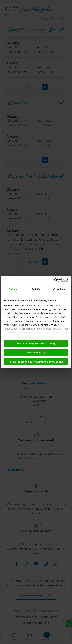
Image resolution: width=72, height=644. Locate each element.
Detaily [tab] (36, 289)
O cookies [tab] (59, 289)
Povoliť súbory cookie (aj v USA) (36, 344)
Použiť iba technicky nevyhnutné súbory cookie (36, 362)
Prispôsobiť (36, 353)
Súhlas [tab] (13, 289)
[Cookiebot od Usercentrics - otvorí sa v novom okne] (54, 280)
